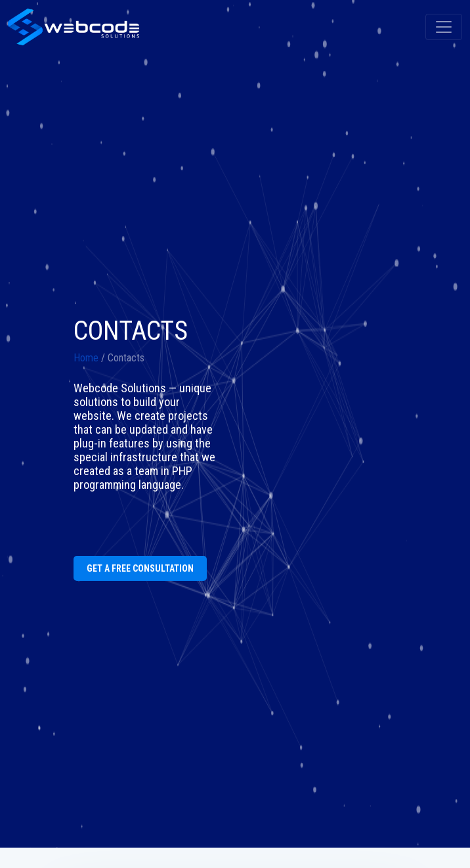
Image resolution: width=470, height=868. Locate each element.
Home (86, 358)
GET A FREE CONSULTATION (140, 568)
